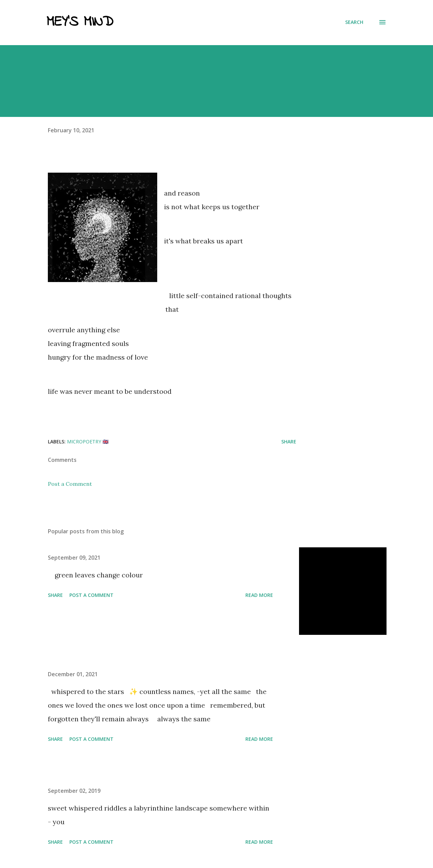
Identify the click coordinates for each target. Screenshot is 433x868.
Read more (259, 595)
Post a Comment (70, 484)
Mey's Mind (80, 22)
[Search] (354, 22)
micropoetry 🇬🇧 (88, 442)
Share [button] (289, 442)
